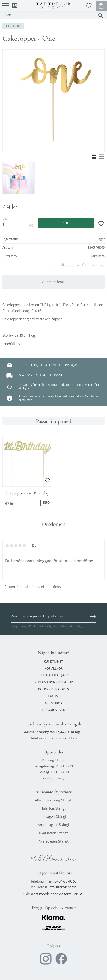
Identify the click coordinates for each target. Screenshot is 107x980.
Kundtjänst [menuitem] (53, 661)
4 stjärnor (20, 545)
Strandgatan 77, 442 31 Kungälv (59, 732)
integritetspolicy (73, 627)
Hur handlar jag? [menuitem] (54, 675)
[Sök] (101, 16)
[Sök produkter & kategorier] (49, 15)
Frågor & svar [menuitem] (53, 710)
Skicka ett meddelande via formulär (53, 894)
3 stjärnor (16, 545)
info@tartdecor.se (63, 887)
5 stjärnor (24, 545)
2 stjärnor (11, 545)
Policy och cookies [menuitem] (53, 689)
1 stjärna (7, 545)
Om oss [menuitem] (54, 696)
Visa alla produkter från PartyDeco (79, 265)
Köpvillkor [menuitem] (54, 668)
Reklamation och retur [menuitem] (54, 682)
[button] (6, 8)
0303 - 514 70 (67, 738)
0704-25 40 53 (66, 881)
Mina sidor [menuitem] (15, 5)
